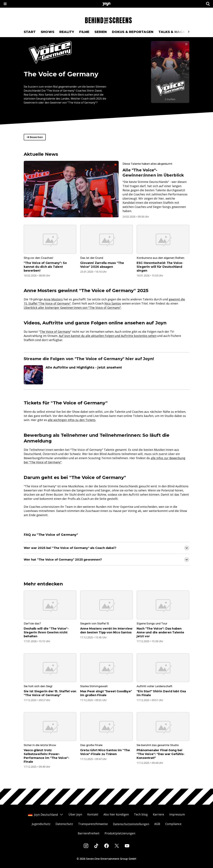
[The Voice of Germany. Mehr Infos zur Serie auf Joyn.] (170, 72)
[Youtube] (127, 846)
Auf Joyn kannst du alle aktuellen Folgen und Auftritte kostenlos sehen (108, 336)
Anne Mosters (53, 299)
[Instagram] (86, 846)
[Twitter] (117, 846)
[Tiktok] (96, 846)
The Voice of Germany (55, 332)
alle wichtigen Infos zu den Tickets (72, 420)
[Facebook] (106, 846)
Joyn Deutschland (46, 815)
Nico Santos (113, 303)
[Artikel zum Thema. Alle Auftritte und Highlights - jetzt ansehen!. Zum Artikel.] (106, 375)
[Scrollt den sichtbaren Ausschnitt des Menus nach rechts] (189, 32)
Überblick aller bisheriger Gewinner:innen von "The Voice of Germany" (72, 308)
